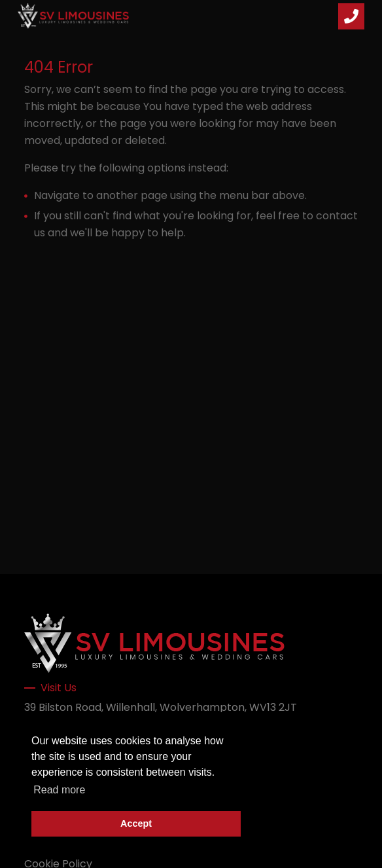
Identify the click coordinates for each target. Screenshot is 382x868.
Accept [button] (136, 823)
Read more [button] (59, 790)
